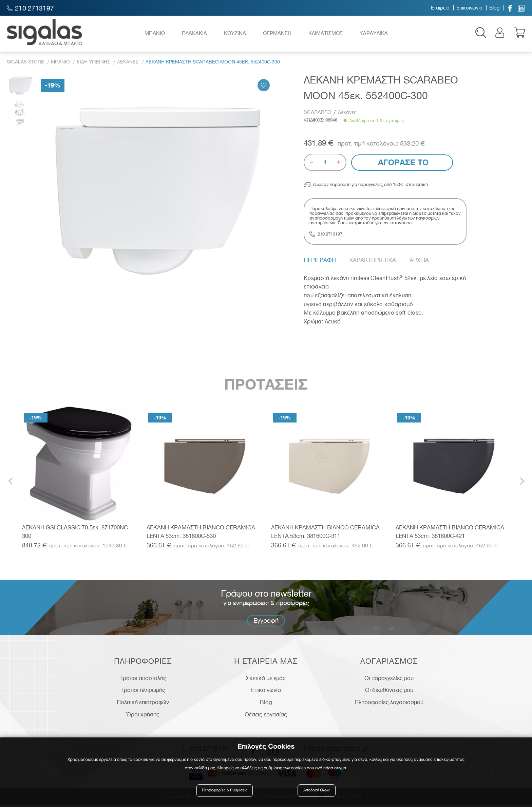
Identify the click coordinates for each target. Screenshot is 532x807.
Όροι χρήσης (143, 716)
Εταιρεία (440, 8)
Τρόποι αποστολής (143, 680)
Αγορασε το (402, 165)
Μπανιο (60, 64)
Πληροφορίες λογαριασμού (389, 704)
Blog (495, 8)
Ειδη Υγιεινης (93, 64)
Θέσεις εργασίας (266, 716)
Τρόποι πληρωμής (143, 692)
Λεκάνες (347, 114)
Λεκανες (128, 64)
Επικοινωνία (469, 8)
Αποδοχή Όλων (317, 791)
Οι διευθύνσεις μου (389, 692)
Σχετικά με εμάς (266, 680)
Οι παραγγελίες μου (389, 680)
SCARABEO (318, 114)
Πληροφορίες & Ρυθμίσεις (225, 791)
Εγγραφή (266, 623)
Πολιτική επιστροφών (143, 704)
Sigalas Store (25, 64)
